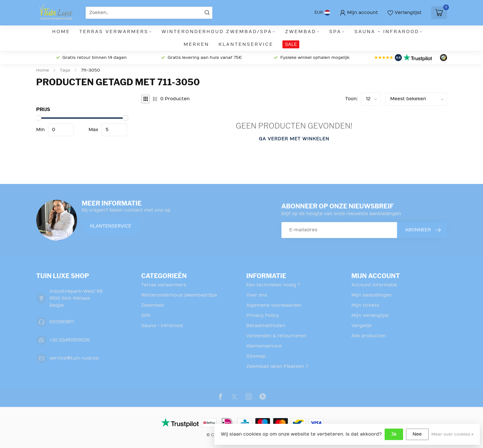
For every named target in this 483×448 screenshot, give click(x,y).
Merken (196, 44)
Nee (417, 434)
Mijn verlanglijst (370, 315)
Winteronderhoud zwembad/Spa (217, 32)
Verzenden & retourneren (277, 336)
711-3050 (90, 70)
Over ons (257, 295)
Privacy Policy (263, 315)
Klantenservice (246, 44)
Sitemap (256, 356)
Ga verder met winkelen (294, 139)
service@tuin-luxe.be (74, 358)
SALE (291, 44)
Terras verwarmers (114, 32)
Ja (394, 434)
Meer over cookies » (452, 434)
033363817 (62, 322)
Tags (65, 70)
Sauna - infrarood (387, 32)
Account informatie (374, 285)
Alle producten (369, 336)
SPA (335, 32)
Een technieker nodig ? (273, 285)
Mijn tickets (365, 305)
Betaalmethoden (266, 326)
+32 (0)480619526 (70, 340)
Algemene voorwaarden (274, 305)
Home (61, 32)
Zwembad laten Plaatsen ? (277, 366)
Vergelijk (362, 326)
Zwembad (301, 32)
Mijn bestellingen (372, 295)
